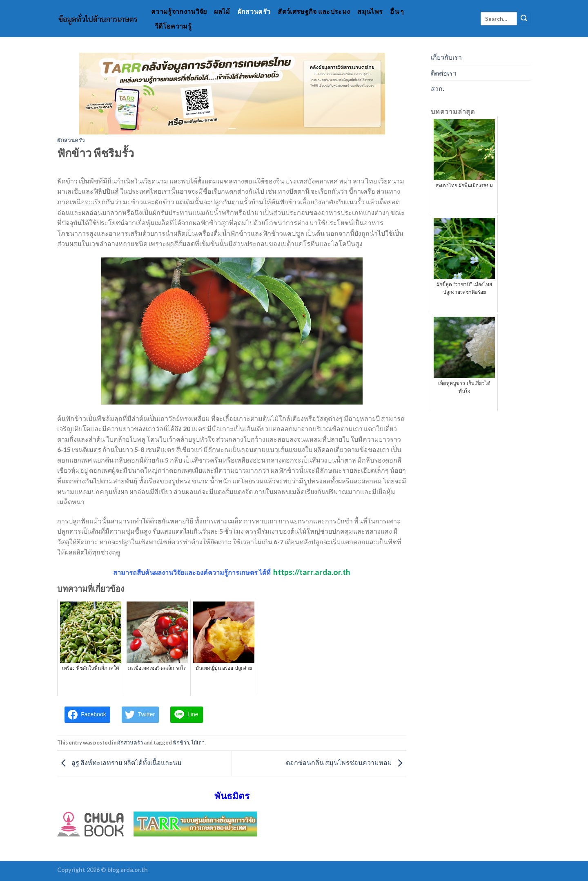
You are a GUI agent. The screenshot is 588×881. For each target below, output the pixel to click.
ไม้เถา (198, 742)
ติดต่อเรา (444, 73)
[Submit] (524, 19)
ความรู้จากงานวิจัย (179, 11)
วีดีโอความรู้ (173, 26)
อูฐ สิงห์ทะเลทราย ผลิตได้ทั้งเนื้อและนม (119, 763)
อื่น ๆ (397, 11)
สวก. (438, 88)
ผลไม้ (222, 11)
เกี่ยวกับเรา (446, 57)
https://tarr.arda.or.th (312, 572)
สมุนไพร (370, 11)
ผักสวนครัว (254, 11)
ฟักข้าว (181, 742)
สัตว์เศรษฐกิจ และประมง (314, 11)
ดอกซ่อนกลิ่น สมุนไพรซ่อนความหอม (346, 763)
